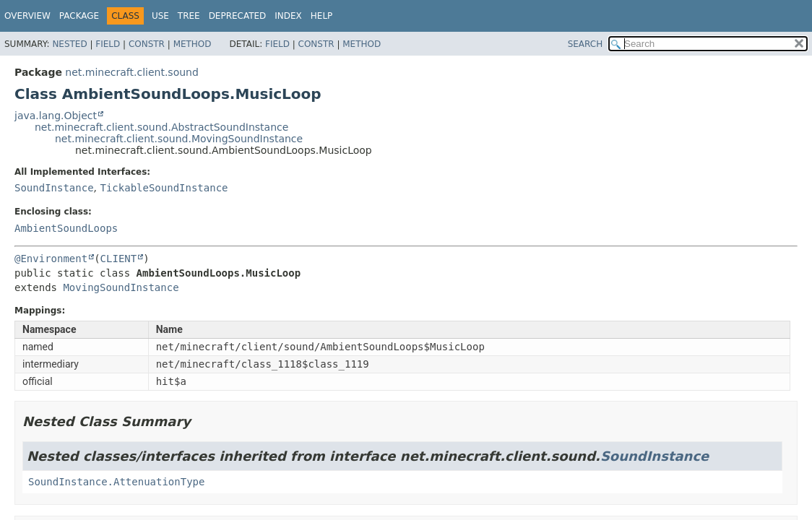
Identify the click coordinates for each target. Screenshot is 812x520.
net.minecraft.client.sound (132, 72)
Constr (147, 44)
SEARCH (586, 44)
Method (193, 44)
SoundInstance (54, 188)
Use (160, 16)
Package (79, 16)
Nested (69, 44)
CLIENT (119, 259)
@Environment (51, 259)
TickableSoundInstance (164, 188)
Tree (189, 16)
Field (108, 44)
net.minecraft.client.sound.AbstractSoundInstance (161, 127)
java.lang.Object (56, 116)
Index (288, 16)
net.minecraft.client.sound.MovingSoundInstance (179, 139)
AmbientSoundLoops (66, 228)
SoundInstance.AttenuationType (116, 482)
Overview (27, 16)
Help (322, 16)
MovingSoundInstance (121, 287)
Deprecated (238, 16)
